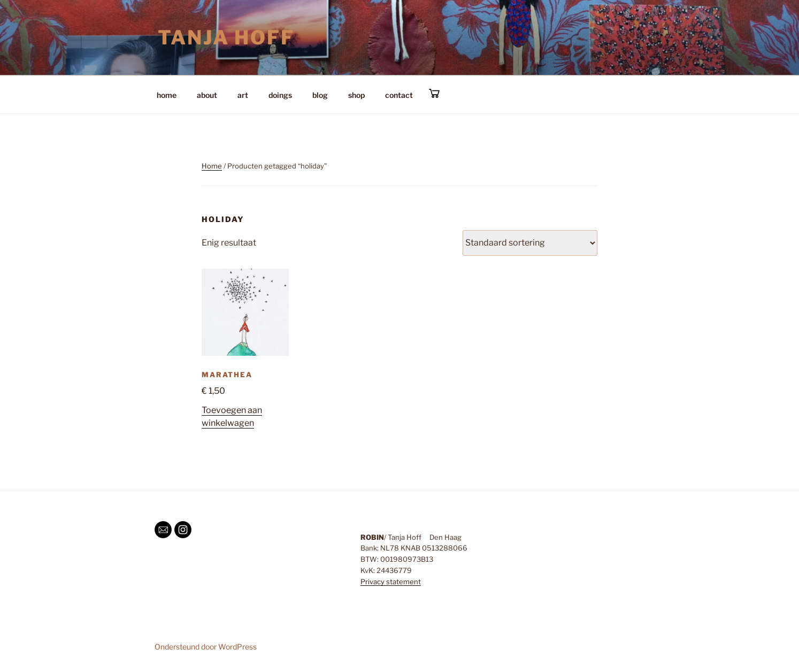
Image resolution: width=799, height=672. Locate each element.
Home (212, 166)
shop (356, 95)
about (207, 95)
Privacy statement (391, 582)
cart (434, 93)
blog (320, 95)
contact (399, 95)
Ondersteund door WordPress (206, 647)
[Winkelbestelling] (530, 243)
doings (280, 95)
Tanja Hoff (226, 37)
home (167, 95)
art (243, 95)
